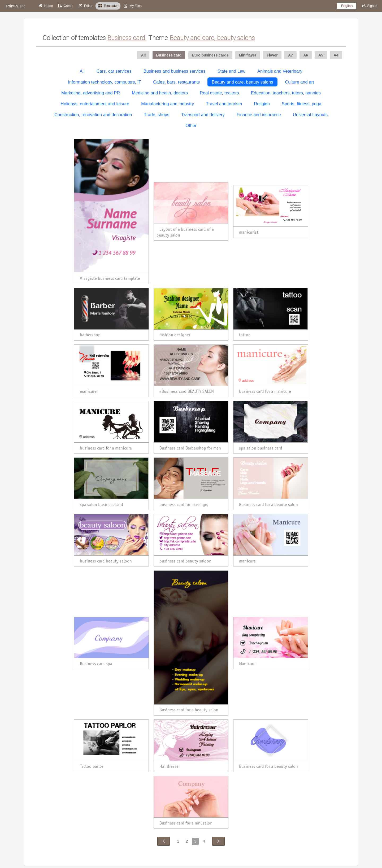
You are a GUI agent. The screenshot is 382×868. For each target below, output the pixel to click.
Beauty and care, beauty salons (242, 82)
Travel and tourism (224, 104)
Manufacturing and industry (168, 104)
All (82, 71)
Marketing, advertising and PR (91, 93)
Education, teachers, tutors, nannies (286, 93)
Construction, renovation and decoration (93, 115)
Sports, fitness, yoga (302, 104)
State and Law (232, 71)
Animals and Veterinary (280, 71)
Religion (262, 104)
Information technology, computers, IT (105, 82)
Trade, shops (157, 115)
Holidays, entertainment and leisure (95, 104)
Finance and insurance (259, 115)
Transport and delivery (203, 115)
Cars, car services (114, 71)
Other (191, 125)
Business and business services (175, 71)
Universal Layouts (310, 115)
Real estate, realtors (219, 93)
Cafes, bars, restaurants (176, 82)
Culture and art (299, 82)
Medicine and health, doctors (160, 93)
